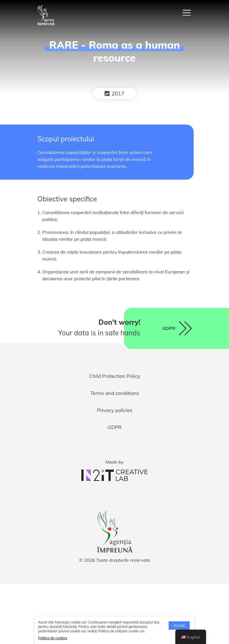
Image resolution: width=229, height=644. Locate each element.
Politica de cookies (53, 638)
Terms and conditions (115, 393)
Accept (179, 625)
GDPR (115, 427)
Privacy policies (115, 410)
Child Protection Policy (115, 376)
